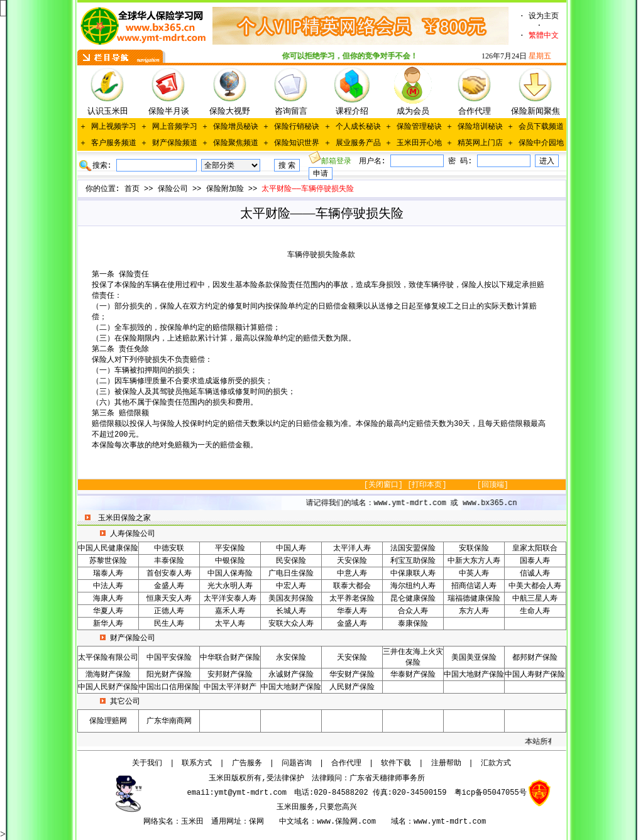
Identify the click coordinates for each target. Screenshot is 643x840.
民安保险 (291, 561)
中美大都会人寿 (535, 586)
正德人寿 (169, 611)
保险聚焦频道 (236, 143)
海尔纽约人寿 (413, 586)
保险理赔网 (108, 721)
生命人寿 (535, 611)
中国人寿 (291, 548)
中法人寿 (108, 586)
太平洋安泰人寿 (230, 599)
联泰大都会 (352, 586)
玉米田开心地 (419, 143)
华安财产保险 (352, 675)
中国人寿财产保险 (535, 675)
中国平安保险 (169, 658)
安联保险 (474, 548)
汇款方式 (496, 763)
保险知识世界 (297, 143)
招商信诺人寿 (474, 586)
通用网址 (226, 822)
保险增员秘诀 (236, 127)
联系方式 (197, 763)
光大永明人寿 (230, 586)
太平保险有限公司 (108, 658)
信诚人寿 (535, 574)
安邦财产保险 (230, 675)
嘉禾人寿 (230, 611)
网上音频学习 (175, 127)
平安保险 (230, 548)
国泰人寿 (535, 561)
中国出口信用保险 (169, 687)
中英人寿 (474, 574)
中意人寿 (352, 574)
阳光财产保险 (169, 675)
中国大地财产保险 (474, 675)
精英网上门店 (480, 143)
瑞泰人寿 (108, 574)
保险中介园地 (541, 143)
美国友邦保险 (291, 599)
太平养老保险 (352, 599)
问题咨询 (297, 763)
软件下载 (396, 763)
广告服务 (247, 763)
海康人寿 (108, 599)
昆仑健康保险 (413, 599)
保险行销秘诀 (297, 127)
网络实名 (158, 822)
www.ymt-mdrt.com (450, 822)
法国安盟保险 (413, 548)
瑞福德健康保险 (474, 599)
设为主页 (544, 16)
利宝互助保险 (413, 561)
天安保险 (352, 561)
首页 (132, 189)
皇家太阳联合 (535, 548)
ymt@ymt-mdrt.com (250, 793)
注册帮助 (446, 763)
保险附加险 (225, 189)
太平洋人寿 (352, 548)
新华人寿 (108, 624)
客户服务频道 (114, 143)
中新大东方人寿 (474, 561)
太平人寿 (230, 624)
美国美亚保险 (474, 658)
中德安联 (169, 548)
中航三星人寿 (535, 599)
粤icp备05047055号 (491, 793)
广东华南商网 (169, 721)
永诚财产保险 (291, 675)
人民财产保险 (352, 687)
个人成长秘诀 (358, 127)
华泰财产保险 (413, 675)
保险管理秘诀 (419, 127)
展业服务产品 (358, 143)
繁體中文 (544, 36)
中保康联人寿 (413, 574)
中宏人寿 (291, 586)
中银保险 (230, 561)
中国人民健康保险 (108, 548)
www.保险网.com (346, 822)
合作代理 (346, 763)
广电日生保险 (291, 574)
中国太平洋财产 (230, 687)
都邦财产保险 (535, 658)
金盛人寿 (169, 586)
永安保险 (291, 658)
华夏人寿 (108, 611)
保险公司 (173, 189)
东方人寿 (474, 611)
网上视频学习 (114, 127)
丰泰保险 (169, 561)
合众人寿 (413, 611)
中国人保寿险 (230, 574)
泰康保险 (413, 624)
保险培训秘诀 (480, 127)
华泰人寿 (352, 611)
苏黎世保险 (108, 561)
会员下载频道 (541, 127)
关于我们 (147, 763)
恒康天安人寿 (169, 599)
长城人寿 (291, 611)
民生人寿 (169, 624)
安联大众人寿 (291, 624)
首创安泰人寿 (169, 574)
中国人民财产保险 (108, 687)
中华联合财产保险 (230, 658)
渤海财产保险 (108, 675)
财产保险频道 (175, 143)
